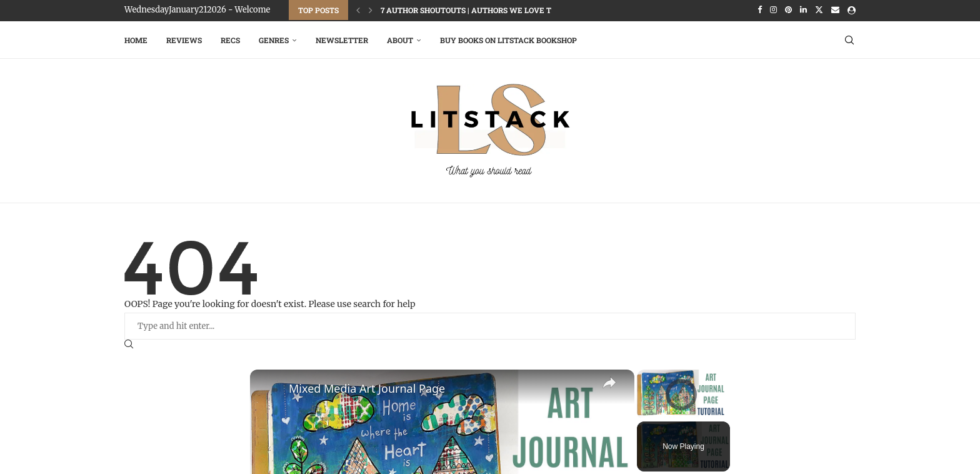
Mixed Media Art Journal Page (367, 387)
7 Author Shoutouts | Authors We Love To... (471, 10)
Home (136, 39)
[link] (270, 388)
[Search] (849, 39)
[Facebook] (760, 10)
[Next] (371, 10)
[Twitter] (819, 10)
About (400, 39)
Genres (274, 39)
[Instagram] (773, 10)
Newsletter (342, 39)
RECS (230, 39)
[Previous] (358, 10)
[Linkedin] (803, 10)
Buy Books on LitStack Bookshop (508, 39)
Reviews (184, 39)
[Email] (835, 10)
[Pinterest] (788, 10)
